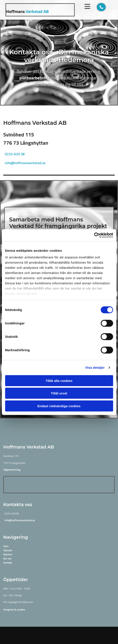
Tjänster (8, 550)
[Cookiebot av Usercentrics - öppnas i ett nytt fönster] (94, 235)
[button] (101, 7)
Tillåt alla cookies (59, 380)
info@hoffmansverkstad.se (25, 163)
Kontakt (8, 563)
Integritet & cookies (14, 610)
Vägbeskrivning (12, 470)
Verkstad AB (27, 11)
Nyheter (8, 554)
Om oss (7, 558)
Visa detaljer (95, 368)
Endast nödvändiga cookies (59, 406)
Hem (6, 546)
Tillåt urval (59, 393)
